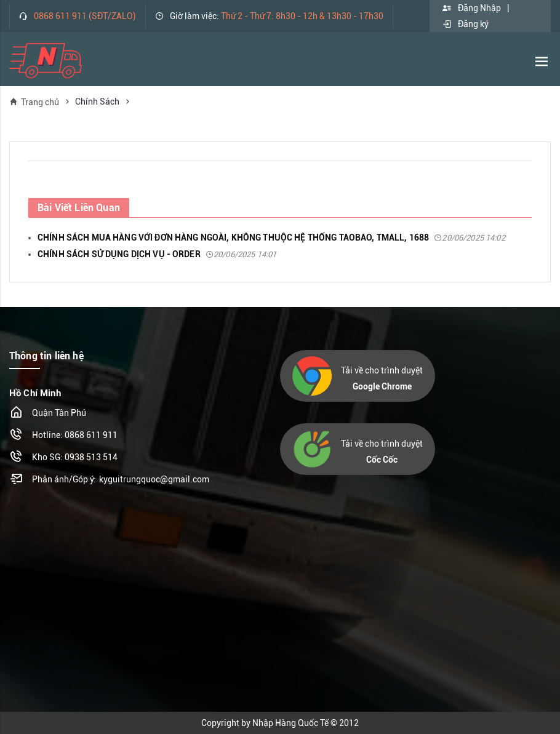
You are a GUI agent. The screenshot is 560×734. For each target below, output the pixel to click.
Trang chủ (34, 102)
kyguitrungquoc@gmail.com (154, 479)
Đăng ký (465, 24)
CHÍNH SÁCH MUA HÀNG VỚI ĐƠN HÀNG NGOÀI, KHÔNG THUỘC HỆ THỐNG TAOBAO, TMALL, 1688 (271, 237)
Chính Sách (97, 102)
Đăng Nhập (471, 8)
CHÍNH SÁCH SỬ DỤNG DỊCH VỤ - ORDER (157, 254)
